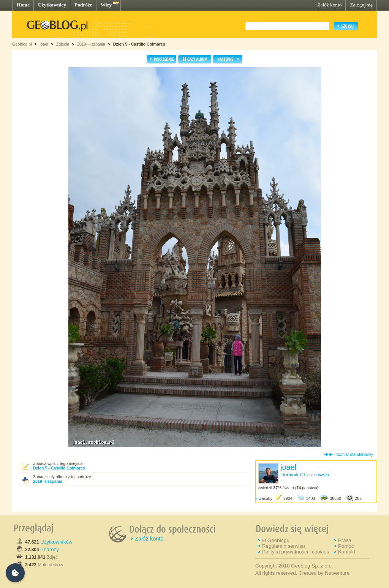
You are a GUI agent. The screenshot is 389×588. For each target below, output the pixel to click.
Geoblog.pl (22, 44)
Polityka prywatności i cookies (296, 552)
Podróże (83, 5)
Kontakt (347, 552)
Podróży (50, 549)
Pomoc (346, 546)
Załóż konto (329, 5)
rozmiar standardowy (354, 454)
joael (44, 44)
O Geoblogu (276, 540)
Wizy (106, 5)
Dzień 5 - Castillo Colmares (139, 44)
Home (23, 5)
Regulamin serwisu (284, 546)
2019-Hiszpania (91, 44)
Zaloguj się (361, 5)
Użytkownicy (52, 5)
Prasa (345, 540)
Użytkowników (56, 542)
